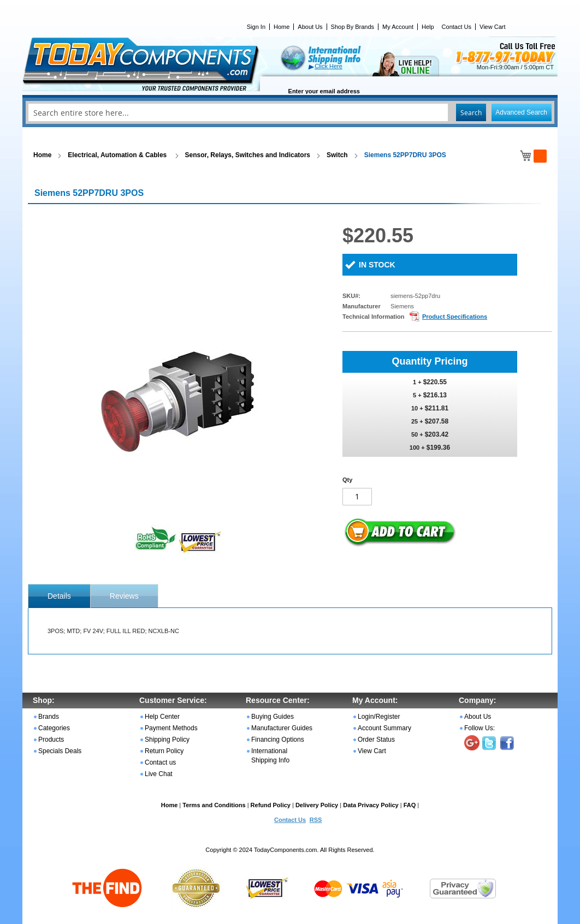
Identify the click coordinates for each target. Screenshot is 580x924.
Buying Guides (273, 717)
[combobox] (290, 112)
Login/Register (379, 717)
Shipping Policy (167, 740)
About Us (310, 27)
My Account (398, 27)
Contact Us (457, 27)
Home (282, 27)
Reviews (124, 596)
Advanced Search (521, 112)
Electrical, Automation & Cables (118, 155)
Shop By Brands (353, 27)
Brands (49, 717)
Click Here (329, 66)
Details (59, 596)
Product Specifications (455, 317)
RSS (316, 820)
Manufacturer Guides (282, 728)
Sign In (256, 27)
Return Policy (164, 751)
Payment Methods (171, 728)
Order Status (376, 740)
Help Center (162, 717)
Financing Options (278, 740)
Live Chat (159, 774)
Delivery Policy (317, 805)
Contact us (160, 762)
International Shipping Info (270, 756)
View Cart (492, 27)
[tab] (59, 596)
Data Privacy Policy (371, 805)
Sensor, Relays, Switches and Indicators (248, 155)
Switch (337, 155)
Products (51, 740)
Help (428, 27)
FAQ (410, 805)
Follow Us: (480, 728)
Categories (54, 728)
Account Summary (384, 728)
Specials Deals (60, 751)
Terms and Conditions (214, 805)
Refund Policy (271, 805)
